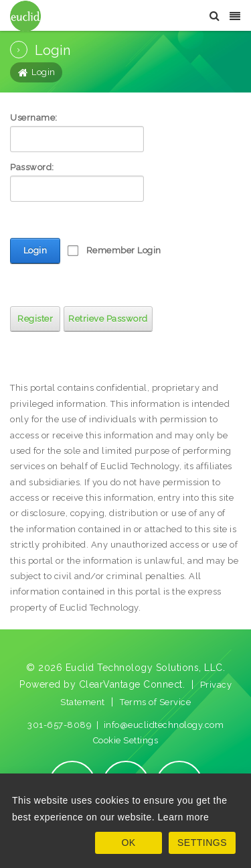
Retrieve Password (108, 319)
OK (128, 843)
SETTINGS (202, 843)
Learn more (184, 817)
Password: (32, 167)
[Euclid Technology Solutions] (25, 15)
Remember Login (124, 250)
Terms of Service (155, 702)
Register (35, 319)
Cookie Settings (126, 740)
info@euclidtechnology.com (164, 725)
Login (35, 250)
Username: (34, 118)
